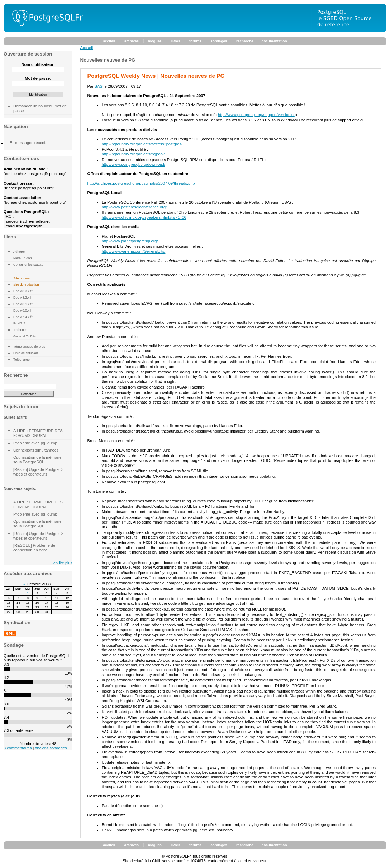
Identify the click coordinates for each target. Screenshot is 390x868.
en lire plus (63, 563)
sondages (219, 41)
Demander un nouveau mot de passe (40, 108)
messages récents (32, 143)
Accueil (87, 48)
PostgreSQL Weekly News (122, 76)
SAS (99, 86)
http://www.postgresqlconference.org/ (134, 207)
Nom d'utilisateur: (38, 64)
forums (195, 41)
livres (175, 41)
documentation (274, 41)
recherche (245, 41)
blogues (155, 41)
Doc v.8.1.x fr (23, 304)
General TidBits (25, 336)
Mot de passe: (38, 78)
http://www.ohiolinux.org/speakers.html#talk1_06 (144, 217)
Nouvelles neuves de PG (192, 76)
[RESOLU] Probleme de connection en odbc (34, 548)
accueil (109, 41)
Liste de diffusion (26, 353)
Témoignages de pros (29, 347)
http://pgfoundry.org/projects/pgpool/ (133, 154)
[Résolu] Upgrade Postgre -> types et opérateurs (38, 472)
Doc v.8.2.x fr (23, 298)
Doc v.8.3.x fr (23, 291)
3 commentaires (18, 748)
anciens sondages (51, 748)
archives (132, 41)
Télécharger (22, 360)
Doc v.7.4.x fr (23, 317)
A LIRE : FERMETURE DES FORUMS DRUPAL (38, 433)
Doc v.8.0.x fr (23, 310)
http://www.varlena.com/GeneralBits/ (134, 251)
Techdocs (20, 330)
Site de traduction (26, 285)
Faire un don (23, 258)
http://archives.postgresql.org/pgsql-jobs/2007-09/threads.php (141, 183)
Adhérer (19, 252)
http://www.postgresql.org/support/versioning (257, 115)
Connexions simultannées (36, 450)
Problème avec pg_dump (35, 443)
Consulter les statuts (28, 265)
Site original (22, 278)
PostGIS (19, 323)
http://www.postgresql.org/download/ (134, 164)
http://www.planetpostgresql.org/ (130, 241)
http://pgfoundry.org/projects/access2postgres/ (142, 144)
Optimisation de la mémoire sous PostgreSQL (37, 460)
